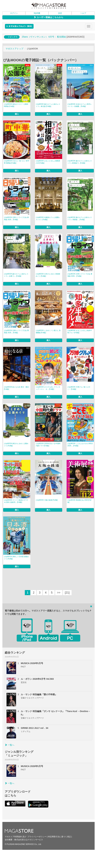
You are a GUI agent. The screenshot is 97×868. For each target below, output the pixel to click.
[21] (67, 593)
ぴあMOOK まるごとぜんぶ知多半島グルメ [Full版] (80, 332)
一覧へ (10, 745)
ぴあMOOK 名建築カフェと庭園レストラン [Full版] (48, 218)
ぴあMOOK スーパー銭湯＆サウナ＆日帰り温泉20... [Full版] (16, 501)
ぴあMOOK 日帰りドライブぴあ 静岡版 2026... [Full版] (16, 218)
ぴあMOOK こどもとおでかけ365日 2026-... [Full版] (80, 445)
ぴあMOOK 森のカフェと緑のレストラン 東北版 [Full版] (48, 105)
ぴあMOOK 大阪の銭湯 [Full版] (47, 500)
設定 (60, 13)
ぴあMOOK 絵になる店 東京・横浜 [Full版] (16, 388)
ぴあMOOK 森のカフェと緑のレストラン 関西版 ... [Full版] (80, 218)
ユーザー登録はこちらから (48, 17)
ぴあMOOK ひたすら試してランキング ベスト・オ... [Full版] (48, 388)
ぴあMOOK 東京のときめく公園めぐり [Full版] (16, 445)
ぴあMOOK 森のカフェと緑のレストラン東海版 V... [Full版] (80, 162)
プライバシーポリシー (37, 837)
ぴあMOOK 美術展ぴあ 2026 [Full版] (79, 501)
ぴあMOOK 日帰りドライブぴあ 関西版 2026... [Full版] (16, 332)
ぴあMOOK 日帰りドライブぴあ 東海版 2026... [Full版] (80, 275)
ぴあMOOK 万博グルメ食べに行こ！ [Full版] (79, 388)
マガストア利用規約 (13, 837)
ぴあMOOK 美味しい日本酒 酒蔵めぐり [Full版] (16, 558)
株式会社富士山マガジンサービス (29, 840)
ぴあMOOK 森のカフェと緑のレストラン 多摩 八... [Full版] (16, 275)
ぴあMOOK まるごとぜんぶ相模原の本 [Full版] (48, 162)
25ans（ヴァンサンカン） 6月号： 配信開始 (44, 37)
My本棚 (37, 13)
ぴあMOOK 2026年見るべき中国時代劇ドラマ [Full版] (48, 445)
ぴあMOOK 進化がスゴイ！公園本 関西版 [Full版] (16, 105)
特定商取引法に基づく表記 (59, 837)
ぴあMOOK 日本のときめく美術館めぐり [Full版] (48, 275)
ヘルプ (83, 13)
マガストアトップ (14, 49)
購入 (17, 114)
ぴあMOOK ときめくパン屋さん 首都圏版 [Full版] (48, 332)
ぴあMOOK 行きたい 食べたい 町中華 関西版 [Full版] (17, 162)
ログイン (14, 13)
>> (59, 593)
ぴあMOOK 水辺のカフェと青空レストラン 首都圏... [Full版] (80, 105)
